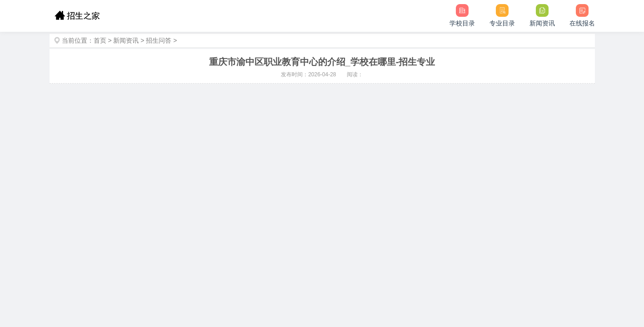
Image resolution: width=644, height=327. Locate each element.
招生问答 (159, 40)
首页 (100, 40)
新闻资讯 (126, 40)
